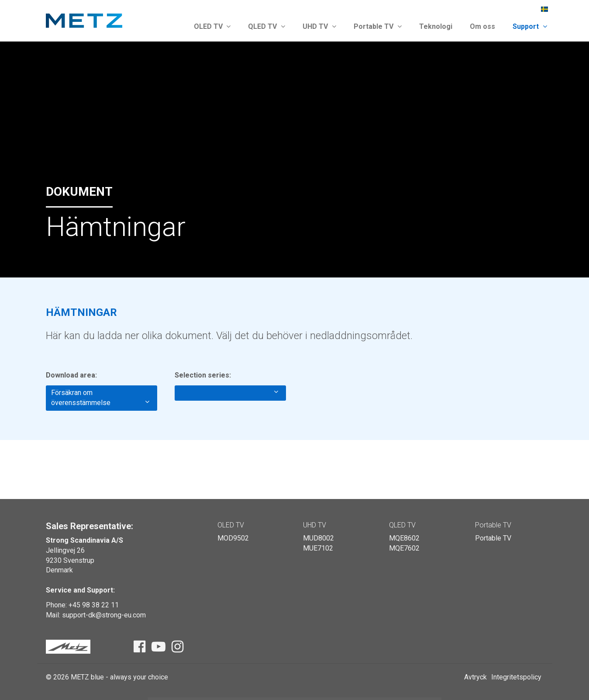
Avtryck (475, 677)
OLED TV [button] (212, 26)
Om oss (482, 26)
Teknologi (436, 26)
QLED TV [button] (267, 26)
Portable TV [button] (378, 26)
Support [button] (530, 26)
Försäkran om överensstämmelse (100, 398)
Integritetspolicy (516, 677)
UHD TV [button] (319, 26)
